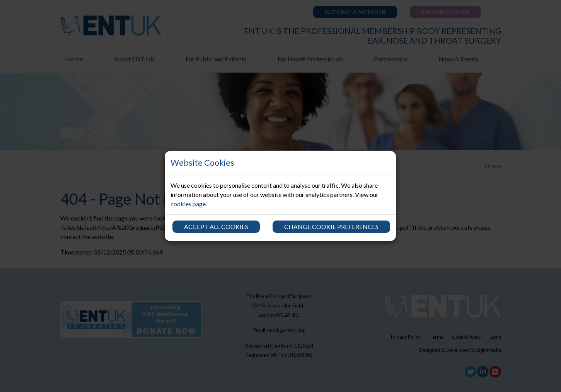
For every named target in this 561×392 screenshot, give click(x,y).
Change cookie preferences (331, 227)
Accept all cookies (216, 227)
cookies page (188, 204)
